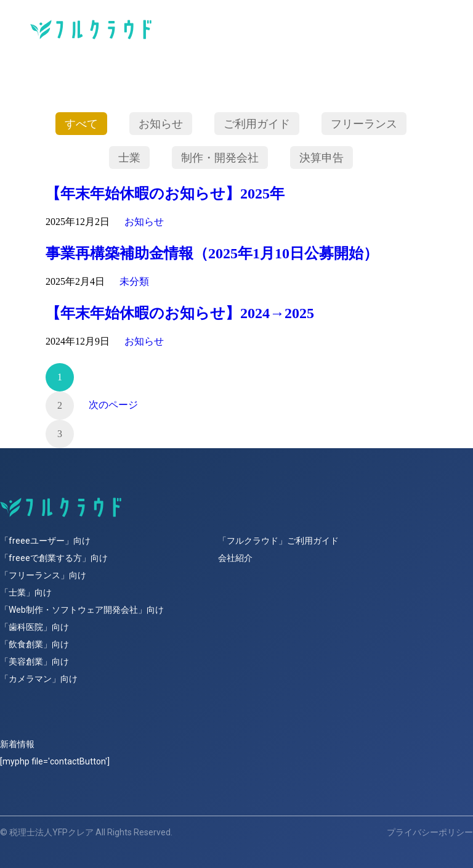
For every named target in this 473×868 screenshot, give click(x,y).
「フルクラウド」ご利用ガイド (278, 541)
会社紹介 (235, 558)
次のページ (113, 405)
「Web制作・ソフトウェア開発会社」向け (82, 610)
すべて (81, 123)
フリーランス (364, 123)
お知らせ (161, 123)
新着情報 (17, 744)
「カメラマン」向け (39, 679)
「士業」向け (26, 592)
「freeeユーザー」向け (45, 541)
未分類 (134, 281)
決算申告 (321, 157)
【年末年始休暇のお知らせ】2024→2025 (180, 313)
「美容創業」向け (34, 661)
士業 (129, 157)
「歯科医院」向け (34, 627)
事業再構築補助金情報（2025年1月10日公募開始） (212, 253)
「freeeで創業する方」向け (54, 558)
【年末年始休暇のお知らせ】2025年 (165, 194)
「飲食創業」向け (34, 644)
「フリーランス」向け (43, 575)
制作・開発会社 (220, 157)
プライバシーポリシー (430, 832)
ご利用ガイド (257, 123)
